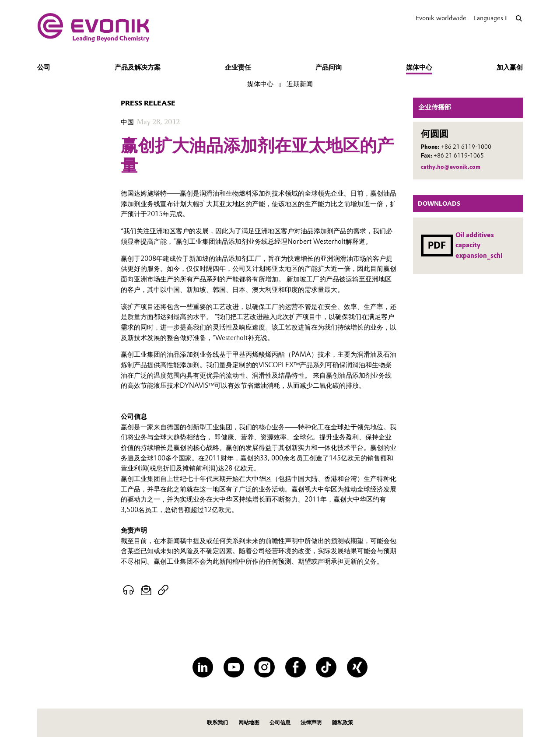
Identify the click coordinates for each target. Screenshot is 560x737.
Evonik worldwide (441, 18)
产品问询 (329, 67)
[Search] (519, 18)
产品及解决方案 (138, 67)
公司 (44, 67)
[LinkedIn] (203, 667)
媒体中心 (419, 67)
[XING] (357, 667)
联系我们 (217, 722)
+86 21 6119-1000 (466, 147)
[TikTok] (326, 667)
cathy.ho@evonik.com (451, 167)
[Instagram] (264, 667)
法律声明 (311, 722)
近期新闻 (300, 84)
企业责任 (238, 67)
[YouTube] (234, 667)
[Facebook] (296, 667)
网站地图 (249, 722)
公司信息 (280, 722)
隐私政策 (343, 722)
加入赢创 (510, 67)
